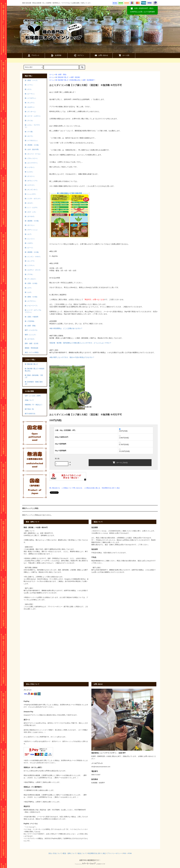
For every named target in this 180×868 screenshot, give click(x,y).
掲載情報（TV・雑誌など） (34, 405)
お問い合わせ (101, 55)
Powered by (90, 864)
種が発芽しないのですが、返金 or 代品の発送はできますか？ (72, 357)
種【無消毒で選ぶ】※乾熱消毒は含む (68, 80)
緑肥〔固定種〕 (76, 77)
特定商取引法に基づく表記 (111, 488)
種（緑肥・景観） (61, 75)
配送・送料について (70, 853)
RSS (125, 853)
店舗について (29, 400)
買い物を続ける (55, 488)
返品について (82, 853)
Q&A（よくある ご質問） (33, 396)
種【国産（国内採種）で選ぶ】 (34, 376)
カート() (124, 55)
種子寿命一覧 (29, 409)
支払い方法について (55, 853)
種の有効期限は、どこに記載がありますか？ (66, 328)
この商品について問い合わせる (72, 488)
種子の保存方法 (30, 414)
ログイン (79, 55)
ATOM (130, 853)
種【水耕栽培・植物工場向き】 (34, 383)
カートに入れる (120, 462)
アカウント (34, 55)
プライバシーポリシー (114, 853)
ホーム (52, 75)
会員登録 (56, 55)
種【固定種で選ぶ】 (62, 77)
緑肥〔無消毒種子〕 (89, 80)
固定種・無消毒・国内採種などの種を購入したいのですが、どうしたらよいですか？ (81, 343)
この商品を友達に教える (92, 488)
